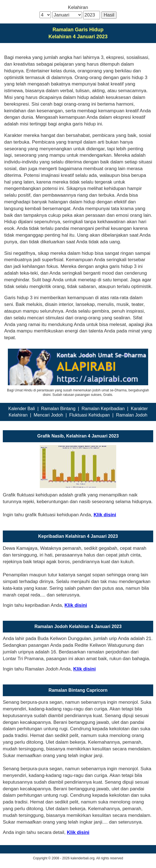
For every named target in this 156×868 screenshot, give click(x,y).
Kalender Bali (21, 409)
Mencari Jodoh (48, 415)
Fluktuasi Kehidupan (89, 415)
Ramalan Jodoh (132, 415)
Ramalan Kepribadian (103, 409)
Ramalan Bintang (58, 409)
